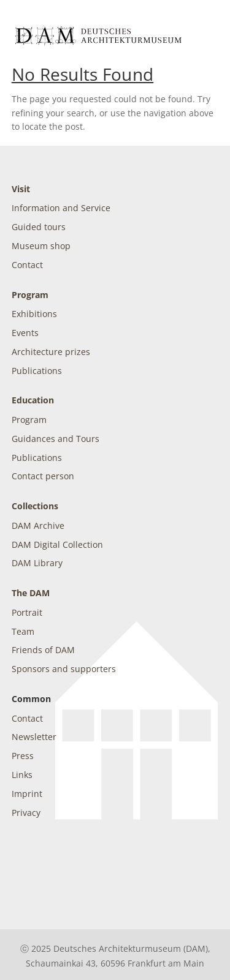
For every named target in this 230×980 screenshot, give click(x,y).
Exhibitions (34, 314)
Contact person (43, 476)
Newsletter (34, 737)
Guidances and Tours (56, 439)
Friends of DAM (43, 650)
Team (23, 631)
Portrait (27, 612)
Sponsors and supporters (64, 669)
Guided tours (39, 227)
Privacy (26, 813)
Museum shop (41, 246)
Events (25, 333)
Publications (37, 371)
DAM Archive (38, 526)
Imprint (27, 794)
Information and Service (61, 208)
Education (33, 400)
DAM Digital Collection (57, 544)
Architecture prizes (51, 352)
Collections (35, 506)
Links (22, 775)
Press (23, 756)
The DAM (31, 593)
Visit (21, 189)
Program (30, 295)
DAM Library (37, 563)
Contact (27, 265)
